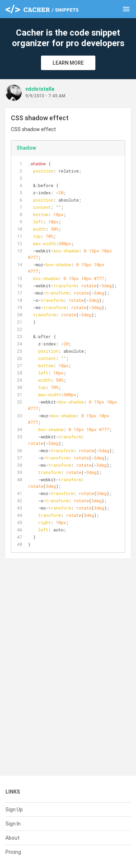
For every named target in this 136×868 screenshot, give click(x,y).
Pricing (13, 852)
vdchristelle (40, 89)
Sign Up (14, 810)
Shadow (26, 148)
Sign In (13, 824)
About (13, 838)
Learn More (68, 63)
